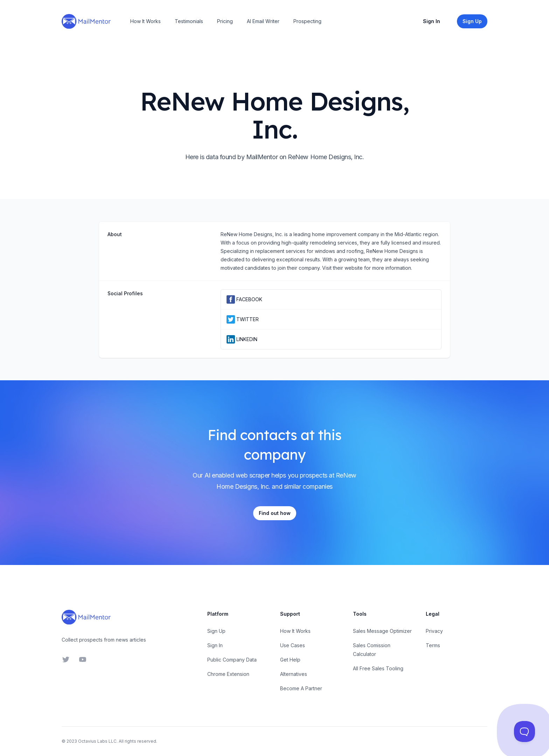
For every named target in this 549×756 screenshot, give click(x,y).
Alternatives (294, 674)
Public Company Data (232, 660)
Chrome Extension (228, 674)
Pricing (225, 21)
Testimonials (189, 21)
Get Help (290, 660)
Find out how (275, 513)
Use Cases (293, 645)
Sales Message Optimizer (382, 631)
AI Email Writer (263, 21)
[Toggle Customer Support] (524, 732)
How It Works (145, 21)
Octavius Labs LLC (97, 741)
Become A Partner (301, 688)
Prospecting (307, 21)
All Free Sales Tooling (378, 668)
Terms (433, 645)
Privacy (434, 631)
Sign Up (216, 631)
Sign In (432, 21)
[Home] (86, 21)
